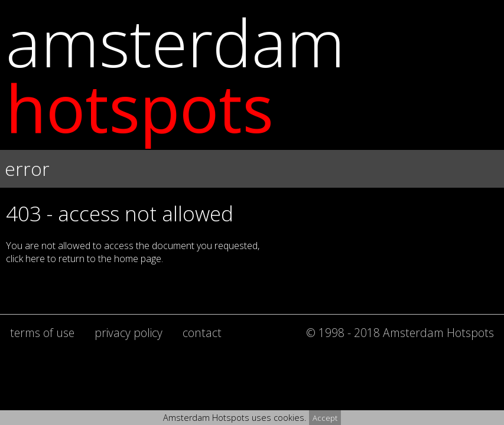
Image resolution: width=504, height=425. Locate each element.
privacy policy (129, 333)
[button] (252, 185)
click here (25, 259)
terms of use (42, 333)
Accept (325, 418)
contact (202, 333)
